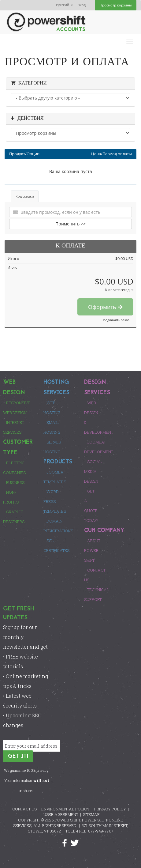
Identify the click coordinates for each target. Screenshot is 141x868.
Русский (65, 5)
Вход (82, 5)
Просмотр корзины (116, 5)
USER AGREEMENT (61, 814)
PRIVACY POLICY (110, 809)
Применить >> (70, 224)
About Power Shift (92, 550)
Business (15, 482)
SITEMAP (91, 814)
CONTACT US (24, 809)
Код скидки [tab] (25, 196)
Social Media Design (93, 471)
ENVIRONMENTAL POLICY (65, 809)
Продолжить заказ (115, 320)
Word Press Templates (55, 501)
